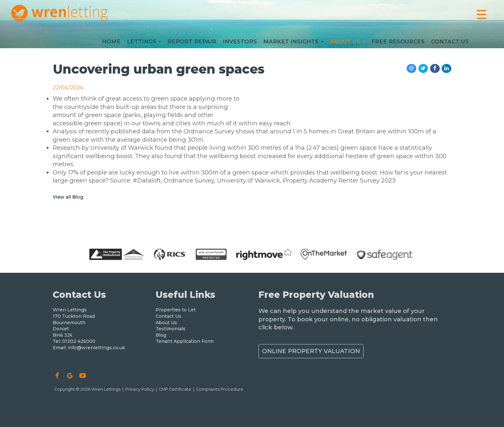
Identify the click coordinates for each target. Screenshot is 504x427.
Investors (240, 43)
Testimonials (171, 329)
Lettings (144, 43)
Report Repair (192, 43)
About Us (347, 43)
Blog (161, 335)
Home (111, 43)
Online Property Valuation (311, 351)
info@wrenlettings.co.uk (96, 348)
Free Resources (398, 43)
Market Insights (293, 43)
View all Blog (68, 197)
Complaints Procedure (220, 389)
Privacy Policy (140, 389)
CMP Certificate (175, 389)
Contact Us (450, 43)
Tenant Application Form (185, 341)
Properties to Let (176, 310)
